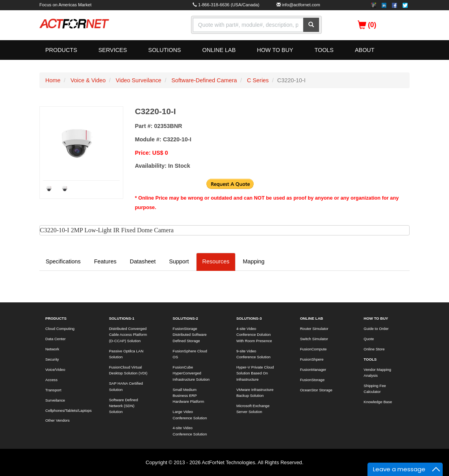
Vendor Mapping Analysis (377, 372)
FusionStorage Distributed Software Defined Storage (189, 335)
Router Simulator (314, 329)
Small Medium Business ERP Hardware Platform (188, 396)
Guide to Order (376, 329)
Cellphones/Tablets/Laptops (68, 410)
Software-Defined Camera (204, 80)
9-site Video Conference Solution (253, 354)
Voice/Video (55, 370)
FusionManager (313, 370)
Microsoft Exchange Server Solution (253, 409)
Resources (216, 261)
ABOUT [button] (365, 50)
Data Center (56, 339)
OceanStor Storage (316, 390)
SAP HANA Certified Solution (126, 386)
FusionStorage (312, 380)
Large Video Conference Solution (190, 415)
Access (51, 380)
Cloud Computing (60, 329)
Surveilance (55, 400)
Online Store (374, 349)
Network (52, 349)
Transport (53, 390)
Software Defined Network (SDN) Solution (124, 406)
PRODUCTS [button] (61, 50)
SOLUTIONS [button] (164, 50)
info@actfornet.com (301, 5)
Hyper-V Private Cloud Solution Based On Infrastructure (255, 373)
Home (53, 80)
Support (179, 261)
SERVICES (113, 50)
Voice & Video (88, 80)
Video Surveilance (139, 80)
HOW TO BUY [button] (275, 50)
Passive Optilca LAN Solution (126, 354)
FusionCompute (314, 349)
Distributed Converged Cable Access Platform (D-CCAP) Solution (128, 335)
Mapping (253, 261)
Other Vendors (58, 420)
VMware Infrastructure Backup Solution (255, 393)
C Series (258, 80)
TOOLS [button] (324, 50)
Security (52, 359)
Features (105, 261)
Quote (369, 339)
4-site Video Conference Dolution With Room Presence (254, 335)
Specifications (63, 261)
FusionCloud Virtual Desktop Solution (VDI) (128, 370)
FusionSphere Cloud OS (190, 354)
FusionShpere (312, 359)
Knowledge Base (378, 402)
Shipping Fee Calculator (375, 389)
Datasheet (143, 261)
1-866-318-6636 (214, 5)
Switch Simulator (314, 339)
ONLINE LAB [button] (219, 50)
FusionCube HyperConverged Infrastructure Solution (191, 373)
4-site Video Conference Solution (190, 431)
